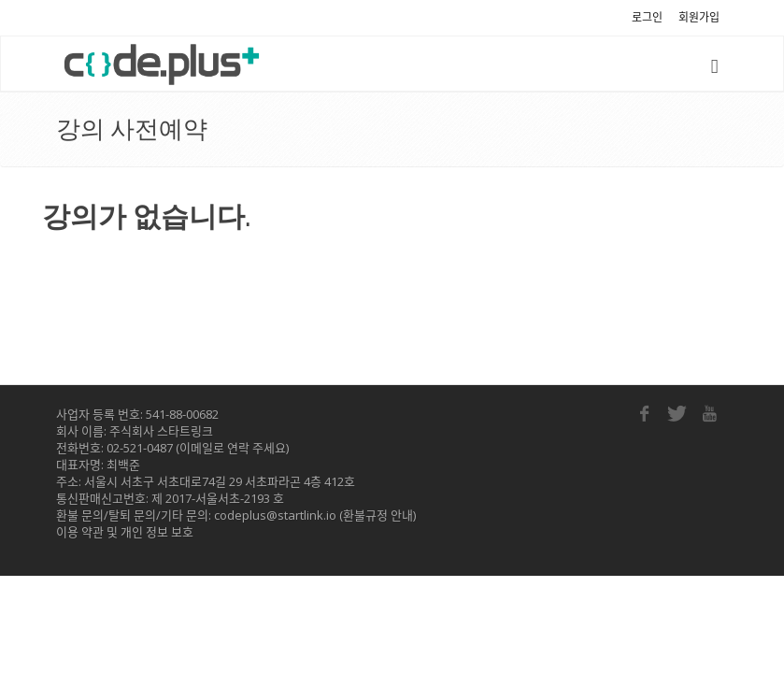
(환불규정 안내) (376, 515)
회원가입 (699, 17)
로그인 (647, 17)
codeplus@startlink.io (275, 515)
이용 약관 (80, 532)
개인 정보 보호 (157, 532)
